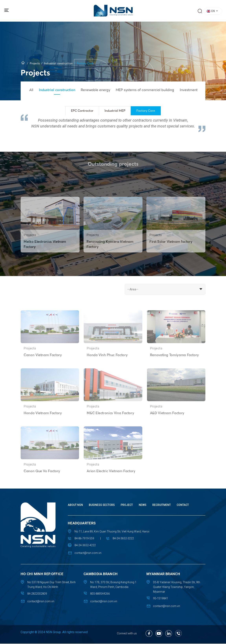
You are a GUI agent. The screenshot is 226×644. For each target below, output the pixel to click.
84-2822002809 (37, 594)
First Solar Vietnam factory (171, 253)
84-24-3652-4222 (85, 546)
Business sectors (102, 505)
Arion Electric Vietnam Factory (112, 483)
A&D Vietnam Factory (168, 425)
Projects (35, 63)
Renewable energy (99, 90)
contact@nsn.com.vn (88, 553)
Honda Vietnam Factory (43, 425)
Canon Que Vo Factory (42, 483)
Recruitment (162, 505)
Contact (183, 505)
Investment (195, 90)
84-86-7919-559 (84, 539)
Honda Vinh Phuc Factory (107, 366)
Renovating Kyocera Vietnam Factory (110, 256)
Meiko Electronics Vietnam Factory (45, 256)
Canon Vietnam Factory (43, 366)
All (32, 90)
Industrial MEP (115, 111)
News (143, 505)
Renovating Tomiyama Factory (175, 366)
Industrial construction (58, 63)
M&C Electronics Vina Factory (111, 425)
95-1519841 (161, 599)
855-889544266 (100, 594)
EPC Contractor (81, 111)
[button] (213, 11)
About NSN (75, 505)
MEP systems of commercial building (150, 90)
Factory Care (147, 111)
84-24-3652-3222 (124, 539)
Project (127, 505)
